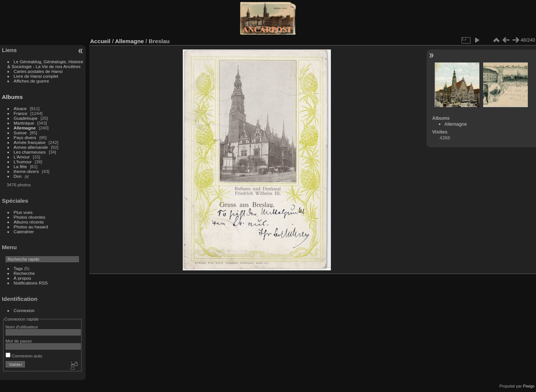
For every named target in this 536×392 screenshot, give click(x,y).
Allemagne (25, 128)
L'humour (23, 162)
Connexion (24, 310)
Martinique (24, 123)
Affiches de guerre (31, 81)
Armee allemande (31, 147)
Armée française (30, 142)
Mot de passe (19, 341)
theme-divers (26, 171)
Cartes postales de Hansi (38, 71)
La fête (20, 166)
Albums (12, 97)
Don (18, 176)
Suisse (20, 133)
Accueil (100, 41)
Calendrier (24, 232)
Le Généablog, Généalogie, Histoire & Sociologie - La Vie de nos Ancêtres (45, 64)
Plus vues (23, 212)
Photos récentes (30, 217)
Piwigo (529, 386)
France (21, 113)
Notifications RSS (31, 283)
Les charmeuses (30, 152)
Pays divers (25, 137)
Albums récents (29, 222)
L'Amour (22, 157)
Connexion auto (24, 356)
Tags (18, 268)
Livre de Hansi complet (36, 76)
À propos (23, 278)
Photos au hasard (31, 227)
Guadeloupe (26, 118)
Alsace (20, 108)
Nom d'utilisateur (22, 327)
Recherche (24, 273)
